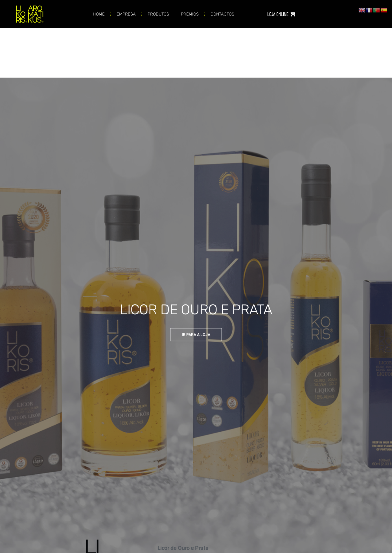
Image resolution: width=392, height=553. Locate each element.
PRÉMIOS (190, 10)
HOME (99, 10)
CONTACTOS (222, 10)
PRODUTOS (158, 10)
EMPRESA (126, 10)
